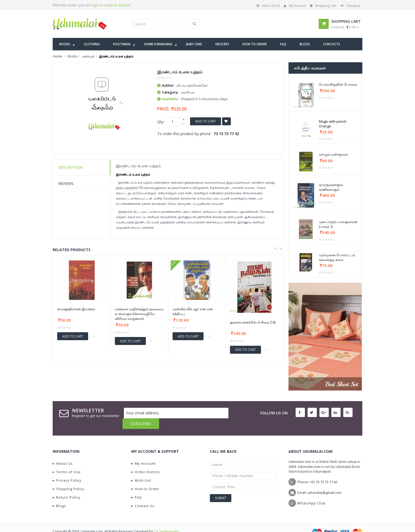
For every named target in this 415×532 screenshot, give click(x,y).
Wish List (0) (268, 6)
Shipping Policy (68, 478)
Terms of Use (67, 461)
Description (71, 167)
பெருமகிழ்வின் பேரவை (338, 84)
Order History (146, 461)
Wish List (141, 470)
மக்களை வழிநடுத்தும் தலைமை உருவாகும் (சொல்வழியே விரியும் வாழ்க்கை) (139, 314)
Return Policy (67, 487)
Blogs (59, 495)
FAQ (137, 487)
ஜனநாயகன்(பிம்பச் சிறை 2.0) (253, 322)
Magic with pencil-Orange (333, 124)
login (95, 5)
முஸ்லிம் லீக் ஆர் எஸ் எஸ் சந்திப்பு (193, 311)
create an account (117, 5)
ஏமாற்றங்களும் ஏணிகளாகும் (331, 187)
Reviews (66, 183)
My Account (295, 6)
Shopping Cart (323, 6)
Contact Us (143, 495)
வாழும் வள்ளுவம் (333, 154)
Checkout (350, 6)
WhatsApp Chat (311, 493)
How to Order (145, 478)
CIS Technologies (166, 521)
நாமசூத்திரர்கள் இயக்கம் (76, 309)
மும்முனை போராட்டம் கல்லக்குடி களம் (337, 257)
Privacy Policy (67, 470)
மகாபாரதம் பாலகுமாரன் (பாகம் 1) (338, 224)
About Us (63, 453)
